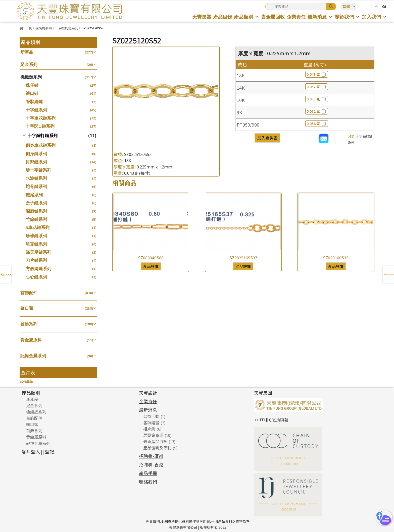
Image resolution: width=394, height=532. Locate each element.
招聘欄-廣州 (151, 456)
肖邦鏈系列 (36, 162)
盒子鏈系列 (36, 203)
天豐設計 (148, 393)
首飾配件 (29, 293)
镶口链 (32, 93)
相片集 (149, 429)
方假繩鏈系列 (38, 269)
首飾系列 (29, 324)
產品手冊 (148, 473)
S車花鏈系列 (38, 227)
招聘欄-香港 (151, 464)
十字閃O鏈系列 (40, 126)
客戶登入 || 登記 (38, 451)
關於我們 (347, 17)
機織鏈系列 (44, 28)
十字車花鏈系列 (41, 118)
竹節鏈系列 (36, 219)
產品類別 (247, 17)
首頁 (29, 28)
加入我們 (375, 17)
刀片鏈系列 (36, 260)
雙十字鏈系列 (38, 170)
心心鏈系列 (36, 277)
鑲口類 (27, 308)
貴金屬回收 (273, 17)
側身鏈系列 (36, 154)
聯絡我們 (148, 482)
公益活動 (151, 416)
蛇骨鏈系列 (36, 186)
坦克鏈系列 (36, 244)
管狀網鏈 (34, 102)
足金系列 (29, 64)
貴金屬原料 (31, 340)
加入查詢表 (267, 138)
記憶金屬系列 (33, 356)
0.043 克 (317, 74)
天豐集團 (202, 17)
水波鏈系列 (36, 178)
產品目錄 (223, 17)
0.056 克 (317, 124)
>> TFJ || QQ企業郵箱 (271, 420)
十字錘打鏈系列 (67, 28)
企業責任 (296, 17)
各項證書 (151, 423)
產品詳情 (151, 266)
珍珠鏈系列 (36, 236)
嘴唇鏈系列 (36, 211)
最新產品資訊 (155, 441)
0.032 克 (317, 111)
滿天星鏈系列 (38, 252)
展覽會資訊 (153, 435)
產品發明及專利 (157, 448)
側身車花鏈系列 (41, 145)
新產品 (27, 52)
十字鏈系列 (36, 110)
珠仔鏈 (32, 85)
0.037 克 (317, 87)
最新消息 (320, 17)
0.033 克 (317, 99)
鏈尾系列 (34, 195)
